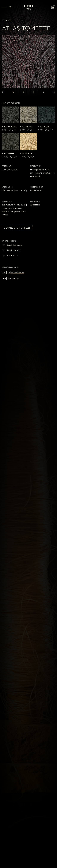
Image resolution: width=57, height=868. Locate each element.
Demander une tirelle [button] (17, 228)
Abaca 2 (8, 21)
